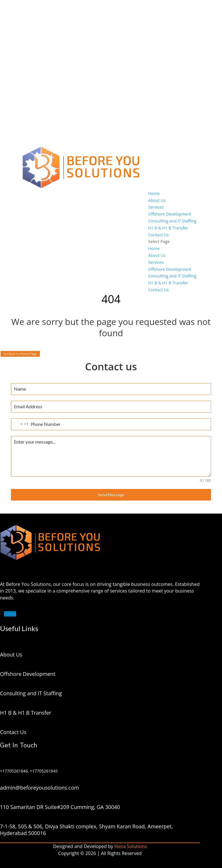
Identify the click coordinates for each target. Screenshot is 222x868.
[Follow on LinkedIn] (10, 614)
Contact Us (159, 235)
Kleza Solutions (131, 846)
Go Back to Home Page (20, 354)
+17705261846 (14, 771)
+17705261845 (44, 771)
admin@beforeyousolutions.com (39, 788)
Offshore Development (170, 214)
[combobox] (20, 424)
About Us (157, 200)
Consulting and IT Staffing (172, 221)
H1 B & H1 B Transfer (168, 228)
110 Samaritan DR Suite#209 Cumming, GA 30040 (60, 807)
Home (154, 193)
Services (156, 207)
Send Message (111, 495)
